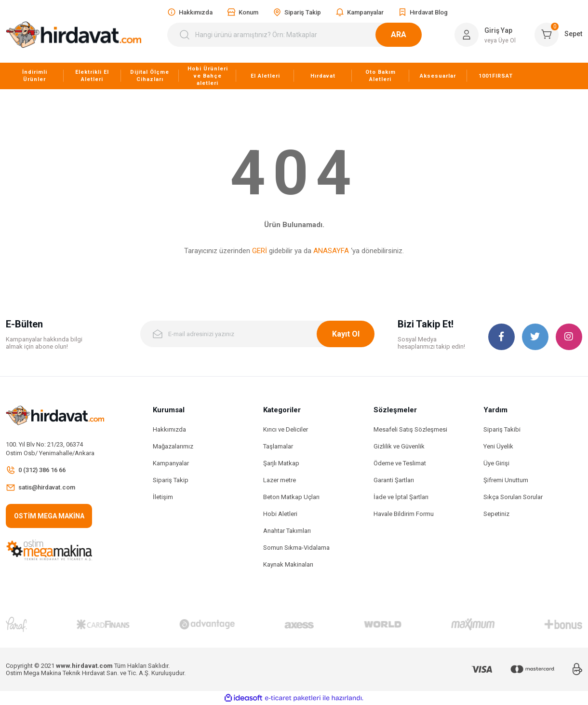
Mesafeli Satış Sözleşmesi (410, 429)
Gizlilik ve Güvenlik (399, 446)
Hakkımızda (169, 429)
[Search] (300, 35)
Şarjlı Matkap (281, 463)
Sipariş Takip (171, 480)
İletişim (163, 497)
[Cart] (558, 35)
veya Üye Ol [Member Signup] (500, 41)
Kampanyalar (171, 463)
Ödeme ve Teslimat (400, 463)
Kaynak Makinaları (288, 564)
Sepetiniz (496, 514)
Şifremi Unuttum (506, 480)
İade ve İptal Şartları (401, 497)
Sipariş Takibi (502, 429)
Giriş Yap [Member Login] (498, 30)
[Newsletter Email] (257, 334)
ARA (410, 34)
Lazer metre (280, 480)
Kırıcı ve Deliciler (286, 429)
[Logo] (73, 35)
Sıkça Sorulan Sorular (513, 497)
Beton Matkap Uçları (291, 497)
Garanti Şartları (394, 480)
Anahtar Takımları (287, 531)
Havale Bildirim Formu (404, 514)
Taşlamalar (278, 446)
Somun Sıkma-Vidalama (296, 548)
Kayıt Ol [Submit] (346, 334)
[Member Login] (467, 35)
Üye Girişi (496, 463)
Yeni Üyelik (498, 446)
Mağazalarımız (173, 446)
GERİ (260, 251)
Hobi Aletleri (280, 514)
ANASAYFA (331, 251)
